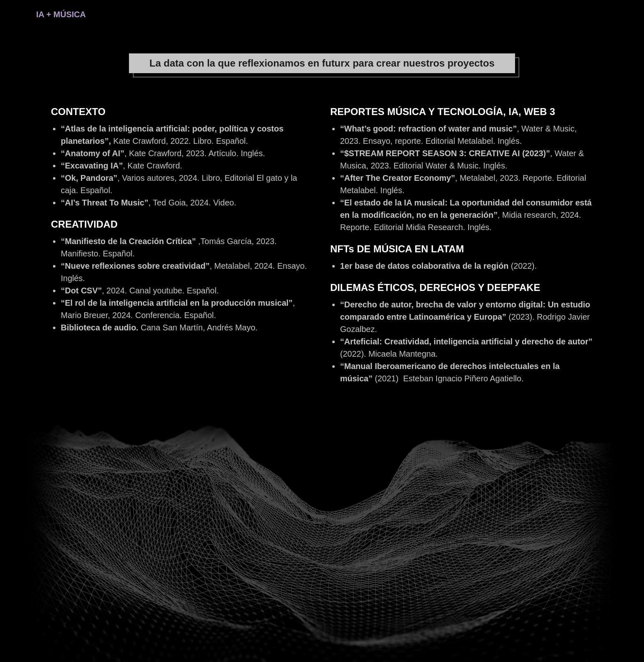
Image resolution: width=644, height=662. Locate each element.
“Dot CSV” (81, 291)
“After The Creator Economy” (398, 178)
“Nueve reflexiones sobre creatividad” (135, 266)
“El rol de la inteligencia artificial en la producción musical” (177, 303)
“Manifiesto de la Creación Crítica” (128, 241)
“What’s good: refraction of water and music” (428, 129)
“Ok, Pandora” (89, 178)
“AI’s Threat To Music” (105, 203)
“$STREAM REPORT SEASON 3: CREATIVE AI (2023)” (445, 153)
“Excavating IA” (92, 166)
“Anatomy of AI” (93, 153)
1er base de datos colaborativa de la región (425, 266)
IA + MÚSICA (61, 14)
